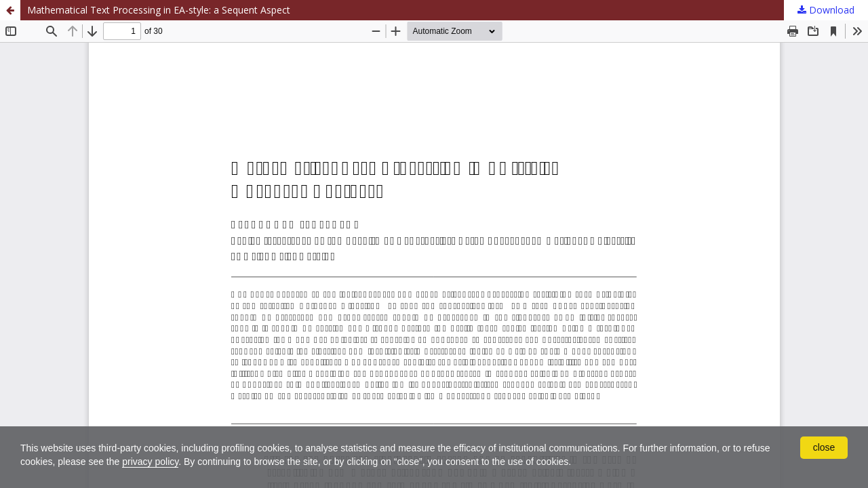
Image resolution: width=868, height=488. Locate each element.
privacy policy (150, 462)
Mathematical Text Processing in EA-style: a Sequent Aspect (159, 10)
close (824, 447)
